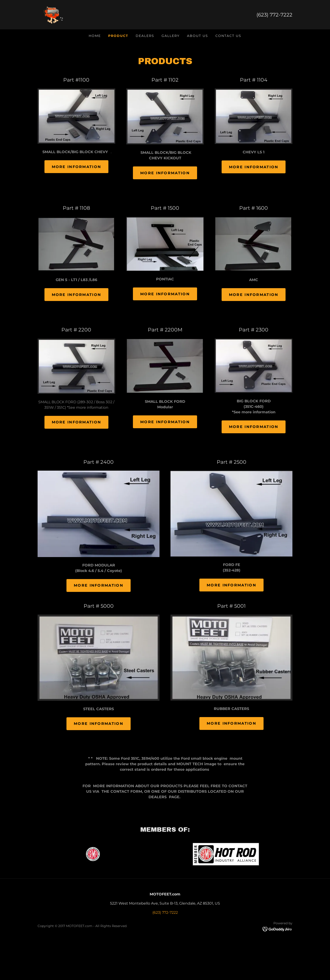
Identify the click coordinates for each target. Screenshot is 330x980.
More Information (77, 167)
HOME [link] (95, 36)
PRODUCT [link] (118, 36)
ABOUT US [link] (198, 36)
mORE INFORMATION (231, 585)
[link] (53, 14)
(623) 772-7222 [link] (274, 15)
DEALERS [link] (145, 36)
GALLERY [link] (171, 36)
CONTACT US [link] (228, 36)
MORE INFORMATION (99, 724)
